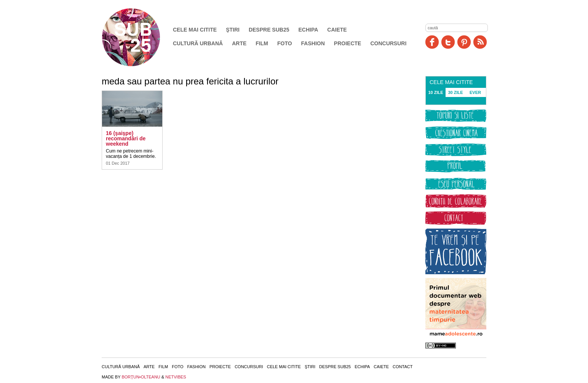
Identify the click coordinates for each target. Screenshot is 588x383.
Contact (403, 367)
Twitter (448, 42)
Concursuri (388, 43)
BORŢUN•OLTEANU (141, 377)
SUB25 (140, 37)
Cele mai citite (195, 30)
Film (262, 43)
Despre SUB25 (269, 30)
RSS (480, 42)
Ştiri (233, 30)
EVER (475, 92)
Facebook (432, 42)
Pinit (464, 42)
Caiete (337, 30)
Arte (239, 43)
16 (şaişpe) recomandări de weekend (126, 138)
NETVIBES (176, 377)
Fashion (313, 43)
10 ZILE (435, 92)
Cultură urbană (198, 43)
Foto (285, 43)
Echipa (308, 30)
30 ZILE (455, 92)
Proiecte (348, 43)
